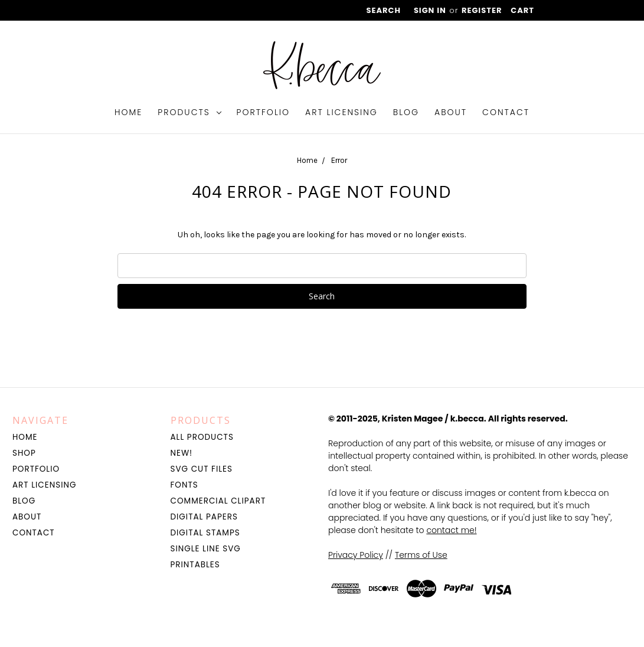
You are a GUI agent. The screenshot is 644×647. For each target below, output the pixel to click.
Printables (195, 565)
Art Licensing (341, 112)
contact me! (451, 530)
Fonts (184, 485)
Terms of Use (421, 555)
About (451, 112)
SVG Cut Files (202, 469)
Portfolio (264, 112)
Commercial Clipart (218, 501)
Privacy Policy (356, 555)
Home (128, 112)
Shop (24, 453)
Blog (406, 112)
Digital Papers (204, 517)
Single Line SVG (206, 549)
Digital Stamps (205, 533)
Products (189, 112)
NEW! (182, 453)
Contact (506, 112)
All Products (202, 437)
